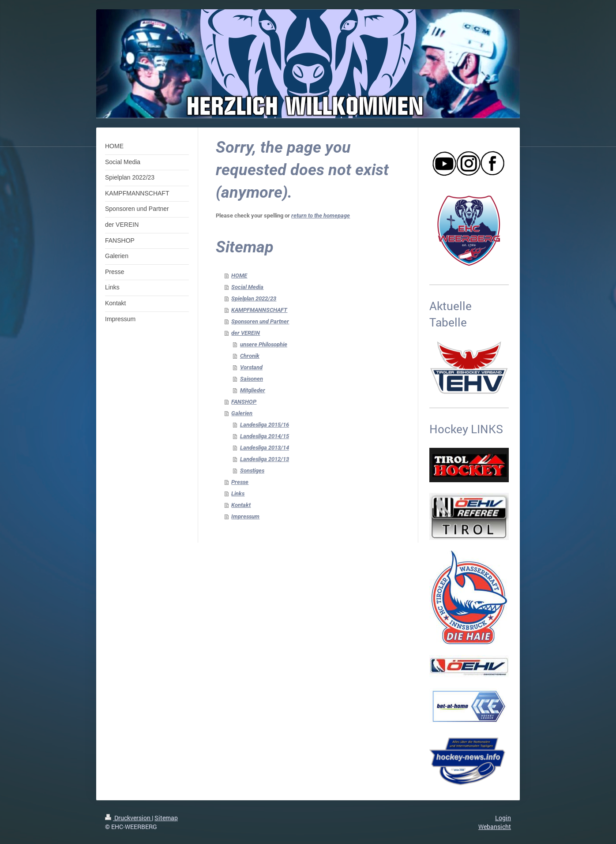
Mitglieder (253, 390)
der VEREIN (246, 333)
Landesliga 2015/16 (265, 425)
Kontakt (241, 505)
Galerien (242, 413)
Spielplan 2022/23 (254, 298)
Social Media (247, 287)
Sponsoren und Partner (260, 321)
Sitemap (166, 818)
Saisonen (252, 379)
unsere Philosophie (264, 344)
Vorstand (251, 367)
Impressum (245, 516)
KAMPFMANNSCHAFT (259, 310)
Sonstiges (252, 471)
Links (238, 493)
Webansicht (495, 827)
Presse (240, 482)
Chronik (250, 356)
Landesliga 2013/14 (265, 448)
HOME (239, 276)
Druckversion (128, 818)
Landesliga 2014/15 (265, 436)
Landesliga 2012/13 (265, 459)
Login (503, 818)
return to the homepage (321, 216)
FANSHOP (244, 402)
